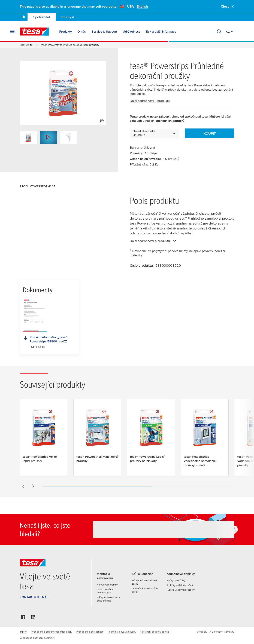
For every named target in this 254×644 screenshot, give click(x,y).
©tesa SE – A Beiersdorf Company (215, 632)
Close (228, 6)
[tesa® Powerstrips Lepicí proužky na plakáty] (151, 435)
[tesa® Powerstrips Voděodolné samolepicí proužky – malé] (205, 437)
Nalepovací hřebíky (107, 585)
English (142, 6)
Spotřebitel (42, 17)
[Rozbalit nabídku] (12, 32)
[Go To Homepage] (24, 17)
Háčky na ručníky (176, 580)
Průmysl (68, 17)
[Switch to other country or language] (230, 32)
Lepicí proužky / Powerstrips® (105, 591)
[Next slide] (33, 486)
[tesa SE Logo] (35, 32)
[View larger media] (102, 121)
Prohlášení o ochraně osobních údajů (52, 632)
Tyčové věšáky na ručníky (181, 590)
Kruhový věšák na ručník (180, 585)
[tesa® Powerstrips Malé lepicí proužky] (97, 435)
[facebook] (23, 618)
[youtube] (33, 618)
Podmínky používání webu (122, 632)
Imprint (23, 632)
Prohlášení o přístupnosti (90, 632)
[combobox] (155, 133)
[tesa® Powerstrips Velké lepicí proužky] (44, 435)
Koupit (210, 134)
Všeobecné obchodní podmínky (37, 638)
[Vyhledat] (219, 32)
